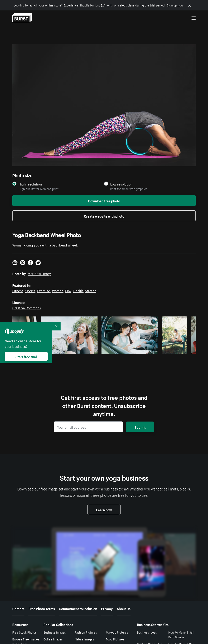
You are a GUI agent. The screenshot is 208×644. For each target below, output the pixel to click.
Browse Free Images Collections (26, 571)
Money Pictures (85, 576)
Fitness (18, 290)
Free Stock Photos (24, 562)
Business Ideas (147, 562)
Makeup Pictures (117, 562)
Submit (140, 427)
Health (78, 290)
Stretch (91, 290)
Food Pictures (115, 569)
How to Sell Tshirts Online (150, 611)
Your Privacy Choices (125, 633)
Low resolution (121, 184)
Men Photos (83, 589)
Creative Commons (27, 307)
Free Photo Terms (42, 538)
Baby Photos (52, 603)
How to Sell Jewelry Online (150, 599)
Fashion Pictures (86, 562)
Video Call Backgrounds (83, 606)
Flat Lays (49, 583)
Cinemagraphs (115, 583)
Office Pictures (53, 576)
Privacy (107, 538)
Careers (18, 538)
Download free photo (104, 201)
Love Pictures (115, 589)
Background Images (88, 583)
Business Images (55, 562)
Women (58, 290)
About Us (124, 538)
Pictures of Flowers (56, 597)
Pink (68, 290)
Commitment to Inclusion (78, 538)
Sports (30, 290)
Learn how (104, 509)
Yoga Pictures (84, 597)
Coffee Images (53, 569)
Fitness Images (116, 597)
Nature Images (84, 569)
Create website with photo (104, 216)
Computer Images (118, 576)
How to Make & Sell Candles (181, 599)
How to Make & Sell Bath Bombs (181, 564)
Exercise (44, 290)
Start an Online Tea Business (150, 576)
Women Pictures (54, 589)
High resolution (30, 184)
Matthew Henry (39, 273)
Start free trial (26, 356)
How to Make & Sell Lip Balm (150, 587)
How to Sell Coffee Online (181, 587)
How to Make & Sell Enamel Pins (181, 576)
